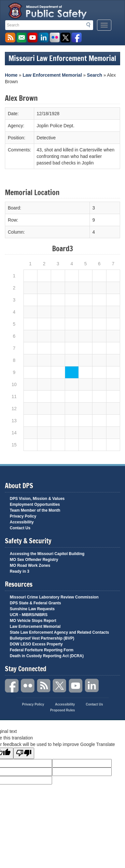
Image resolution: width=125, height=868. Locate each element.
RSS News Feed (10, 38)
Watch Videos (32, 38)
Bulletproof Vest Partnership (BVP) (42, 638)
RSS (44, 686)
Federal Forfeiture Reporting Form (42, 650)
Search (90, 25)
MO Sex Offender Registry (34, 560)
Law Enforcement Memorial (52, 75)
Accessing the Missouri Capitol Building (47, 554)
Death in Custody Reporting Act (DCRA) (47, 656)
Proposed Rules (62, 710)
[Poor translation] (24, 753)
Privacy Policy (23, 516)
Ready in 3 (20, 571)
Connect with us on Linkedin (43, 38)
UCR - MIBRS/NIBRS (29, 615)
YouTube (76, 686)
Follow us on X (66, 38)
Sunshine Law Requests (32, 609)
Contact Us (20, 528)
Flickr (55, 38)
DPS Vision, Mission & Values (37, 499)
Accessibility (22, 522)
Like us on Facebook (77, 38)
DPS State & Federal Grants (35, 603)
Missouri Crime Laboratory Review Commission (54, 597)
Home (11, 75)
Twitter (60, 686)
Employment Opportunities (35, 504)
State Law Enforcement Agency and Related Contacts (59, 632)
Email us (21, 38)
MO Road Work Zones (30, 566)
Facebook (12, 686)
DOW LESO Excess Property (36, 644)
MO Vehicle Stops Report (33, 621)
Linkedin (92, 686)
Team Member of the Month (35, 510)
